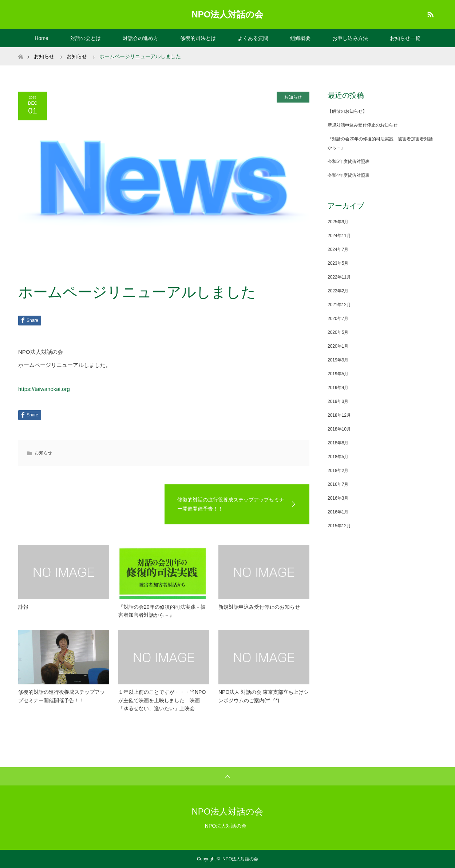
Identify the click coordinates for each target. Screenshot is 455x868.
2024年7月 (338, 249)
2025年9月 (338, 222)
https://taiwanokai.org (44, 389)
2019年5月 (338, 374)
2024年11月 (339, 236)
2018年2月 (338, 471)
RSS (430, 13)
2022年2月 (338, 291)
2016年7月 (338, 484)
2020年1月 (338, 346)
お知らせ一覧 (405, 38)
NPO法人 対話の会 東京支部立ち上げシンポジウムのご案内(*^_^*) (264, 696)
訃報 (23, 607)
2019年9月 (338, 360)
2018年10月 (339, 429)
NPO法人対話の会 (227, 14)
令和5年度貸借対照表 (349, 161)
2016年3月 (338, 498)
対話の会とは (86, 38)
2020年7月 (338, 319)
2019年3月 (338, 401)
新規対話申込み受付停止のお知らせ (259, 607)
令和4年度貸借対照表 (349, 175)
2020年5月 (338, 332)
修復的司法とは (198, 38)
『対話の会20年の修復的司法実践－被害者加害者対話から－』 (162, 611)
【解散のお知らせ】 (347, 111)
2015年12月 (339, 526)
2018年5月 (338, 457)
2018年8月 (338, 443)
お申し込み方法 (350, 38)
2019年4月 (338, 388)
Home (41, 38)
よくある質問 (253, 38)
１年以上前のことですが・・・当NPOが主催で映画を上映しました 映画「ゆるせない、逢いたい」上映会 (162, 700)
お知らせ (293, 97)
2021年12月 (339, 305)
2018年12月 (339, 415)
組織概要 (300, 38)
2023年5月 (338, 263)
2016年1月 (338, 512)
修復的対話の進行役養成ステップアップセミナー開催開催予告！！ (62, 696)
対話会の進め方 (141, 38)
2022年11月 (339, 277)
